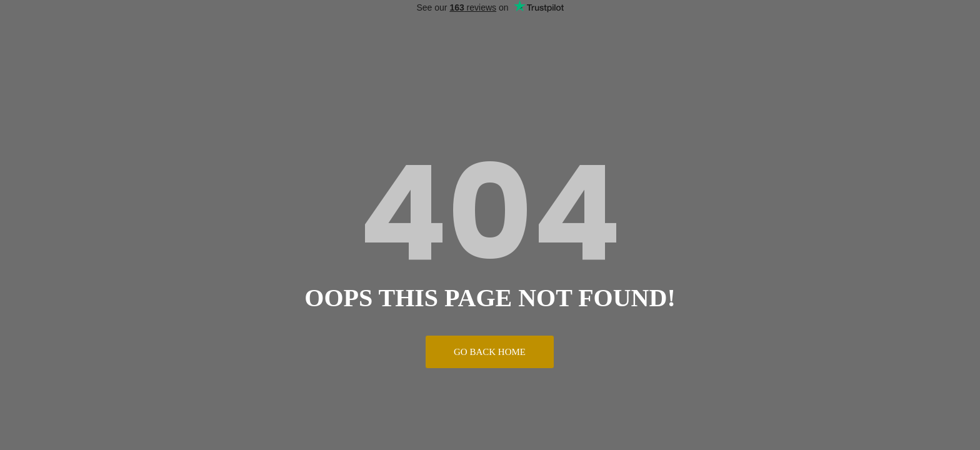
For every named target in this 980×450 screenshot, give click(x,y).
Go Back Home (490, 352)
